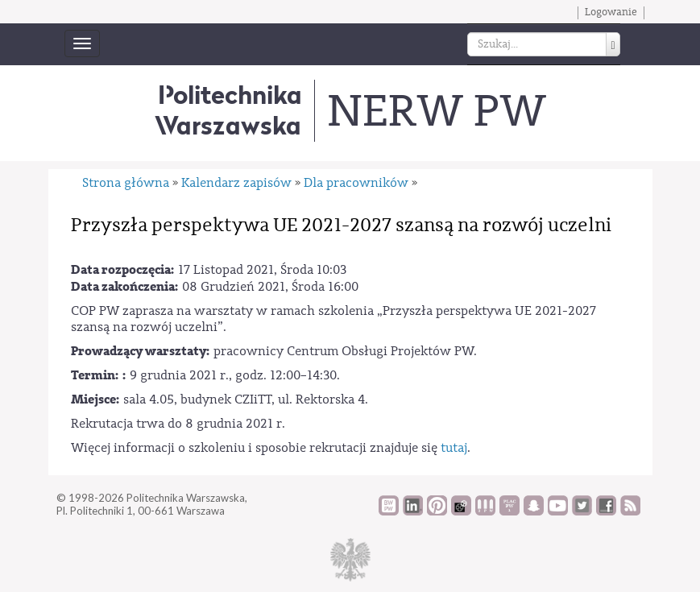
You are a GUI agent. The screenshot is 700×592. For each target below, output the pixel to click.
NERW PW (436, 111)
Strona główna (126, 183)
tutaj (454, 448)
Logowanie (611, 12)
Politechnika (228, 110)
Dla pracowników (356, 183)
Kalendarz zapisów (236, 183)
